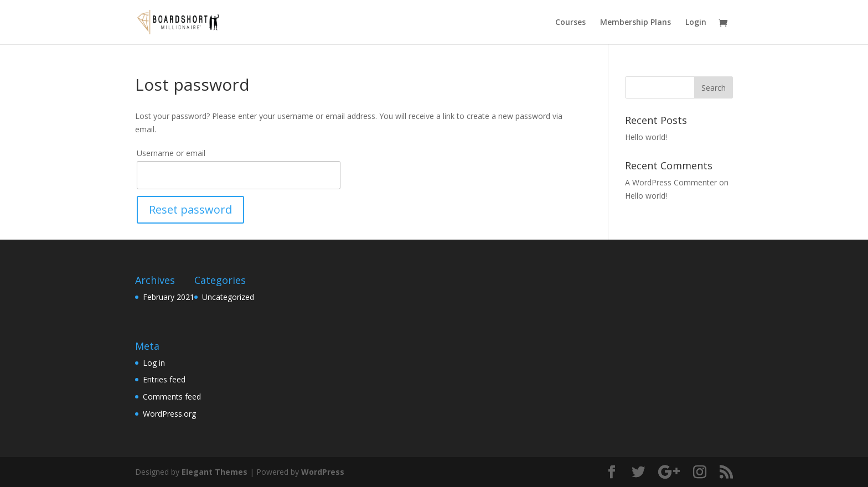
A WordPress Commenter (671, 182)
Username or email (171, 153)
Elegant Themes (215, 472)
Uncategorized (228, 297)
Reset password (190, 209)
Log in (154, 363)
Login (696, 23)
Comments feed (172, 397)
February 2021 (169, 297)
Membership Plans (635, 23)
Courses (570, 23)
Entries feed (164, 379)
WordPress (323, 472)
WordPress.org (169, 414)
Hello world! (646, 137)
